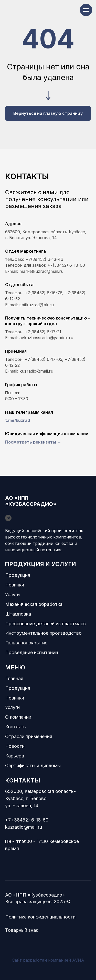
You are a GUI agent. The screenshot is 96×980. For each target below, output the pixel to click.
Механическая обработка (34, 604)
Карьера (15, 756)
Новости (15, 746)
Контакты (16, 727)
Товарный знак (22, 930)
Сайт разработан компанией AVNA (48, 960)
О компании (18, 717)
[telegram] (8, 518)
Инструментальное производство (43, 633)
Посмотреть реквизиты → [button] (33, 442)
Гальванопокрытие (26, 643)
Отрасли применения (29, 736)
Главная (14, 678)
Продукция (18, 575)
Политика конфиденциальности (40, 917)
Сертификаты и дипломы (33, 765)
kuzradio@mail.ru (24, 827)
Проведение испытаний (31, 652)
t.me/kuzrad (18, 420)
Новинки (15, 585)
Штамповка (18, 614)
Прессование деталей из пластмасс (45, 624)
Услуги (12, 595)
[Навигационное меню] (86, 10)
